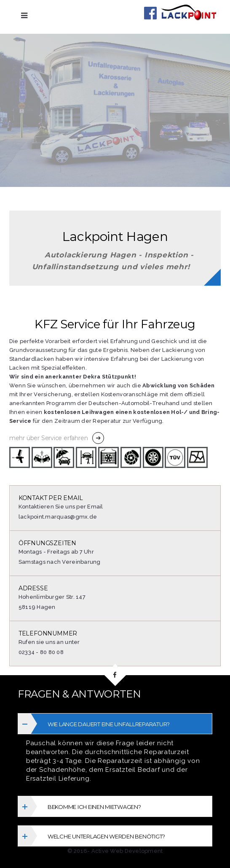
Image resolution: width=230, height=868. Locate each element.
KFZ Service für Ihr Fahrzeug (115, 324)
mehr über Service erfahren (49, 438)
